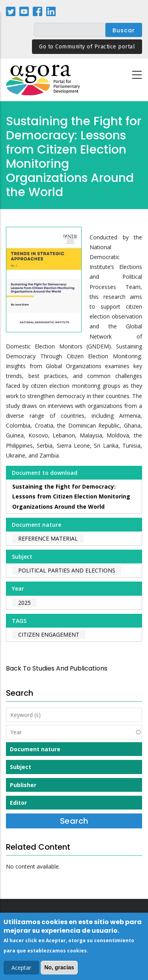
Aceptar (21, 969)
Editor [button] (18, 803)
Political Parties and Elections (67, 570)
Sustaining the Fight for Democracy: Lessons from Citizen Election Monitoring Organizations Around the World (71, 496)
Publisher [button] (23, 785)
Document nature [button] (35, 749)
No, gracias (59, 969)
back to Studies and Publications (57, 668)
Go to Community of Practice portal (87, 47)
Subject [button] (21, 767)
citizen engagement (49, 634)
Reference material (48, 538)
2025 (24, 603)
